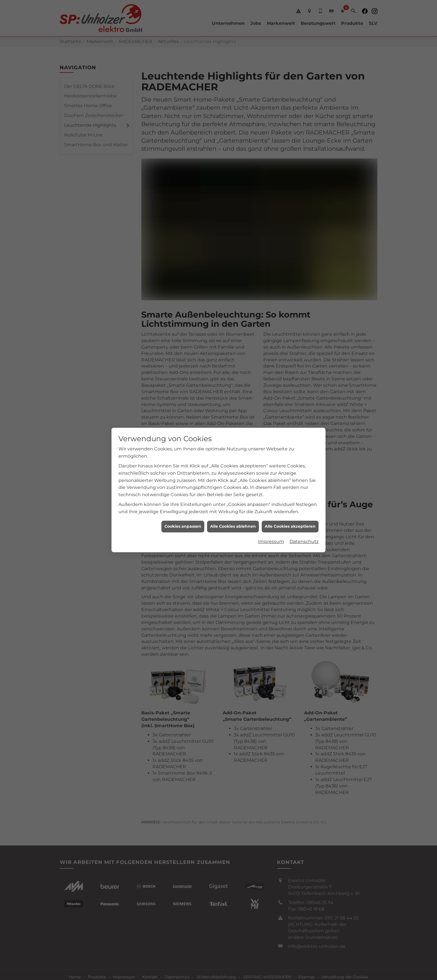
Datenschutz (304, 541)
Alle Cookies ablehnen (233, 526)
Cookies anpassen (183, 526)
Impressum (271, 541)
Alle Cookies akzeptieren (290, 526)
